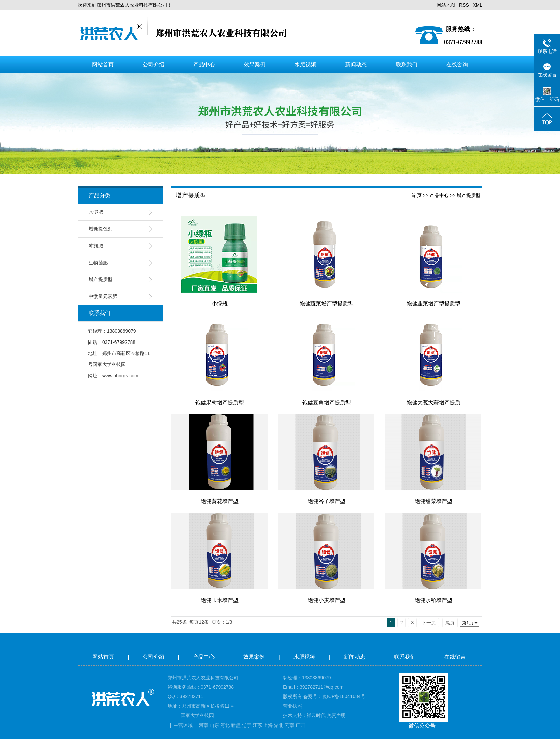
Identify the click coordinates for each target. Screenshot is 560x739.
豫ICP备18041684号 (344, 696)
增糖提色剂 (101, 229)
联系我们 (407, 65)
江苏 (257, 725)
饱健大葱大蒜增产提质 (433, 402)
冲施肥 (96, 246)
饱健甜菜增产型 (433, 501)
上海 (268, 725)
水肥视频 (305, 65)
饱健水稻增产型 (433, 600)
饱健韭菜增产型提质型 (433, 304)
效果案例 (255, 65)
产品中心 (204, 65)
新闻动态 (356, 65)
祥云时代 (316, 715)
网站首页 (103, 65)
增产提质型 (101, 280)
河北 (225, 725)
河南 (203, 725)
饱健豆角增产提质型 (327, 402)
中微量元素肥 (103, 296)
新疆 (236, 725)
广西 (300, 725)
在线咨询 (457, 65)
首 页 (416, 195)
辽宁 (247, 725)
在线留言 (456, 657)
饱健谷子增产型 (327, 501)
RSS (464, 5)
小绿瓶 (220, 304)
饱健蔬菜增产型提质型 (327, 304)
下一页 (429, 623)
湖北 (279, 725)
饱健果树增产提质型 (220, 402)
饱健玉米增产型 (220, 600)
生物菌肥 (98, 263)
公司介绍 (153, 65)
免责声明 (336, 715)
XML (478, 5)
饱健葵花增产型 (220, 501)
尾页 (450, 623)
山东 (214, 725)
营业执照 (292, 706)
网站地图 (446, 5)
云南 (289, 725)
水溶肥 (96, 212)
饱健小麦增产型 (327, 600)
